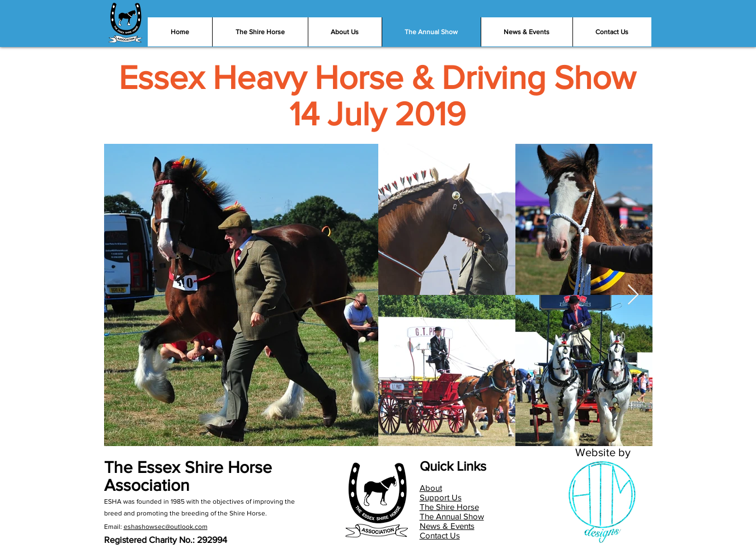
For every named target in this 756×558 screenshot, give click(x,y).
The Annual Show (452, 516)
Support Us (441, 497)
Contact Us (440, 535)
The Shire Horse (449, 507)
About (431, 488)
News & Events (447, 526)
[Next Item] (633, 295)
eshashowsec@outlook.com (166, 527)
